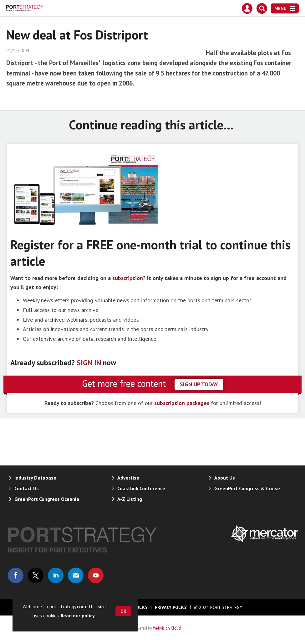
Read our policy (78, 615)
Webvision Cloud (167, 628)
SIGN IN (89, 363)
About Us (225, 478)
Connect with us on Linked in (56, 575)
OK (123, 611)
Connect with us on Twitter (36, 575)
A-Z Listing (130, 499)
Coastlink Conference (141, 488)
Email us (76, 575)
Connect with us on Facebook (16, 575)
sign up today (199, 384)
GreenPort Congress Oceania (47, 499)
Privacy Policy (171, 607)
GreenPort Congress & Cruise (247, 488)
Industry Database (35, 478)
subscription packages (182, 403)
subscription (128, 278)
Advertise (128, 478)
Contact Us (27, 488)
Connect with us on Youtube (96, 575)
